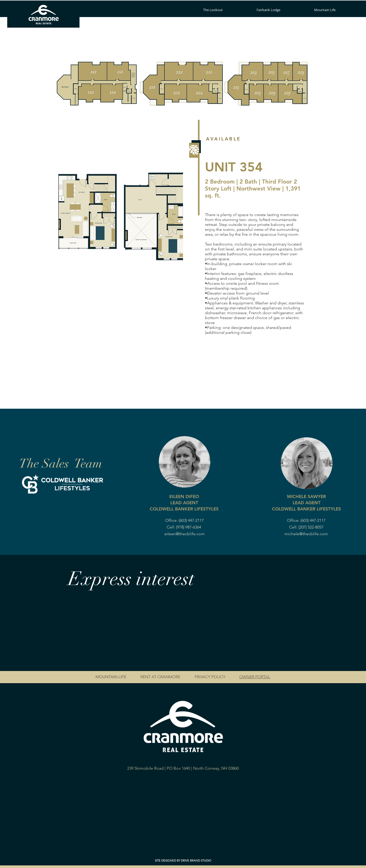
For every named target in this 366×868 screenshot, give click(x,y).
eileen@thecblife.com (185, 534)
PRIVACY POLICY (210, 677)
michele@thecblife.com (306, 534)
